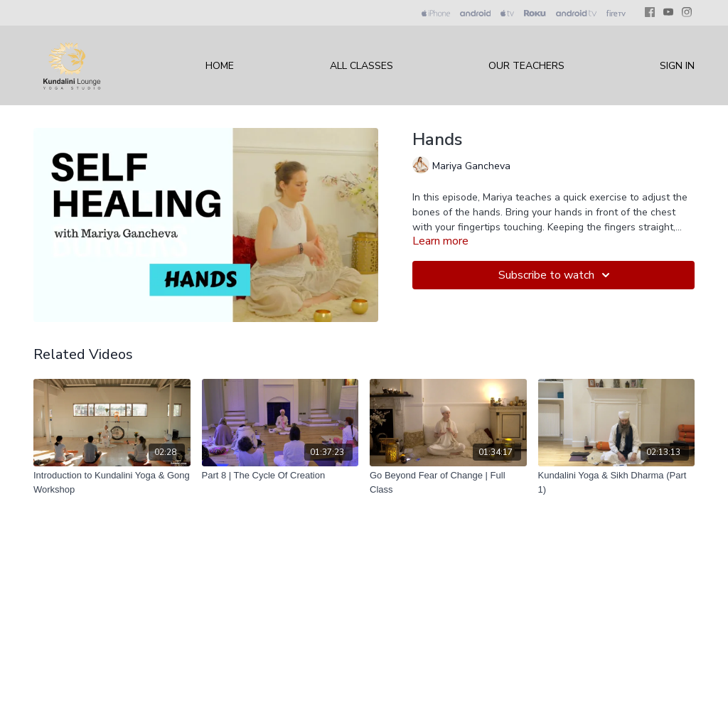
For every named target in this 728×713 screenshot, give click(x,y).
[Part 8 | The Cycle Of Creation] (280, 476)
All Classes (362, 66)
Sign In (677, 66)
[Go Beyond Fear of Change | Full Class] (448, 482)
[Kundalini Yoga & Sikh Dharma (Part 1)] (617, 482)
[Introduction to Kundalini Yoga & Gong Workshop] (112, 482)
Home (220, 66)
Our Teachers (526, 66)
